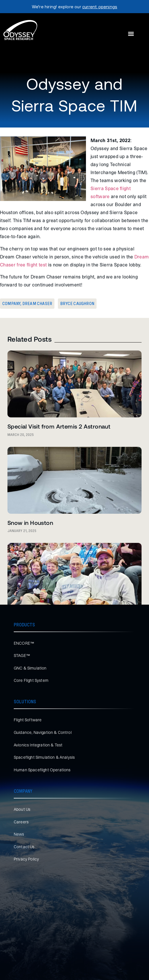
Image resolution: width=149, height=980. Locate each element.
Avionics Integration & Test (38, 745)
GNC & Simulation (30, 668)
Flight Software (28, 720)
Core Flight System (31, 680)
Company (11, 304)
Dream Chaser (37, 304)
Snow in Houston (30, 523)
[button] (131, 34)
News (19, 834)
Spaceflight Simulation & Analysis (44, 757)
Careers (21, 822)
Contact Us (24, 847)
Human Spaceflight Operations (42, 770)
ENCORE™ (24, 643)
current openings (100, 7)
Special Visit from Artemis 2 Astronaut (59, 426)
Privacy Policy (26, 859)
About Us (22, 809)
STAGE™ (22, 656)
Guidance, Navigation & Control (43, 732)
